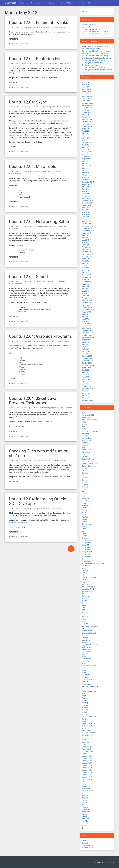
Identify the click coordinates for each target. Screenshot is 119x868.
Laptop (84, 619)
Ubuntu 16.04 (87, 761)
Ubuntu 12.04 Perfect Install (20, 44)
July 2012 (85, 261)
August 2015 (86, 184)
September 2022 (88, 105)
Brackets (85, 445)
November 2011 (88, 279)
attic (83, 427)
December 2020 (87, 122)
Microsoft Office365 (89, 633)
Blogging (85, 443)
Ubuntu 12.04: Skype (28, 102)
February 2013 (87, 247)
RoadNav (85, 707)
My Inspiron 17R (88, 649)
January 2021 (87, 119)
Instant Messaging (89, 587)
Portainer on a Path (89, 25)
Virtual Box (86, 786)
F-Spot (84, 496)
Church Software (88, 459)
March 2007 (86, 393)
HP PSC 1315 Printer (89, 577)
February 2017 (87, 163)
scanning (85, 712)
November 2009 (88, 333)
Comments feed (88, 845)
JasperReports (87, 591)
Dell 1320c (86, 471)
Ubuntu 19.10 (87, 768)
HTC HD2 (85, 580)
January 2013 (87, 249)
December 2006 (87, 400)
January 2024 (87, 96)
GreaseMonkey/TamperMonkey (93, 563)
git (36, 171)
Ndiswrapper (86, 659)
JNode (84, 601)
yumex (84, 826)
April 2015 (85, 191)
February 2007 (87, 395)
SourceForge (86, 731)
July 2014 (85, 208)
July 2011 (85, 286)
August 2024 (86, 92)
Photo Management (89, 691)
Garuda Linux (87, 524)
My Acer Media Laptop (90, 645)
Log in (84, 841)
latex (84, 621)
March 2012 (86, 270)
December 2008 (87, 358)
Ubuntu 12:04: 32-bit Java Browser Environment (33, 401)
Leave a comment (60, 27)
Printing (85, 700)
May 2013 (85, 240)
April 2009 (85, 349)
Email (84, 492)
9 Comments (58, 508)
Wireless (85, 807)
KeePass (85, 612)
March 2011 (86, 296)
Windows (85, 802)
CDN (83, 454)
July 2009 (85, 342)
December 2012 (87, 252)
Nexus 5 (85, 668)
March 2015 (86, 194)
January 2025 (87, 89)
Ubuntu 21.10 (87, 777)
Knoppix (85, 617)
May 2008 (85, 375)
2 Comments (66, 64)
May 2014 (85, 212)
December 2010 (87, 303)
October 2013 (87, 228)
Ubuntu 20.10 (87, 772)
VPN (83, 793)
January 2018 (87, 152)
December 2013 (87, 224)
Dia (83, 475)
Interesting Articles (89, 589)
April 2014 (85, 215)
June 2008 (86, 372)
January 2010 (87, 328)
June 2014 (86, 210)
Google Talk (86, 554)
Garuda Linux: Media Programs (93, 29)
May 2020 (85, 136)
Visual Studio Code (89, 791)
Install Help (39, 64)
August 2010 (86, 312)
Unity (84, 782)
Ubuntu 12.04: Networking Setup (39, 222)
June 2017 (86, 161)
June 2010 (86, 317)
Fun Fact (85, 517)
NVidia (84, 673)
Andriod (85, 422)
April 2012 (85, 268)
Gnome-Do (86, 538)
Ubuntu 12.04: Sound (28, 277)
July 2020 (85, 131)
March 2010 (86, 324)
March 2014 (86, 217)
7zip (83, 413)
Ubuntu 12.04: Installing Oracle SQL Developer (38, 501)
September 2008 (88, 365)
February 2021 (87, 117)
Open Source (86, 684)
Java (37, 408)
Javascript (86, 596)
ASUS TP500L (87, 424)
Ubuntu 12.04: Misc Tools (33, 166)
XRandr (85, 816)
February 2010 (87, 326)
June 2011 (86, 289)
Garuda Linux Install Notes (98, 53)
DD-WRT (85, 468)
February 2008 (87, 382)
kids (83, 615)
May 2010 (85, 319)
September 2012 (88, 256)
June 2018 (86, 147)
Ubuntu (37, 27)
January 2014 (87, 221)
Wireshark (85, 809)
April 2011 (85, 293)
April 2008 (85, 377)
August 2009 (86, 340)
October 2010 (87, 307)
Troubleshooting (88, 751)
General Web (86, 526)
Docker (84, 480)
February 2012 (87, 273)
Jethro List (39, 3)
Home (22, 3)
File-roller (85, 505)
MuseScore (45, 281)
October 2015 (87, 180)
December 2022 (87, 103)
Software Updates (88, 726)
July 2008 (85, 370)
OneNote (85, 677)
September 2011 (88, 282)
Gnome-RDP (39, 226)
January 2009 (87, 356)
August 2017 (86, 159)
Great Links (86, 566)
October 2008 (87, 363)
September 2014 (88, 203)
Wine (84, 805)
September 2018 (88, 143)
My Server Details (86, 3)
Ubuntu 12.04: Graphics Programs (40, 336)
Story (84, 740)
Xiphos (84, 814)
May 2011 (85, 291)
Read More (13, 39)
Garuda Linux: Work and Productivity (95, 32)
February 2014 (87, 219)
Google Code (86, 543)
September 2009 (88, 337)
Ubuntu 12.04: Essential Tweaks (39, 23)
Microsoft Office (88, 631)
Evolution (85, 494)
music (84, 642)
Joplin (84, 605)
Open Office (86, 682)
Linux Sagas (11, 3)
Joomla (85, 603)
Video (52, 341)
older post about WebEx (44, 422)
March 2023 (86, 101)
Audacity (38, 281)
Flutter (84, 512)
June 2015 (86, 189)
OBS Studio (86, 675)
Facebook (85, 499)
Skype (37, 107)
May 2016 (85, 170)
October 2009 (87, 335)
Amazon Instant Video (90, 420)
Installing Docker (88, 27)
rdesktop (85, 703)
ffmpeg (84, 503)
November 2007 (88, 384)
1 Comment (14, 229)
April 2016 (85, 173)
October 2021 (87, 112)
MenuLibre (86, 628)
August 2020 (86, 129)
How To (38, 460)
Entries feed (86, 843)
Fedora (84, 501)
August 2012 (86, 259)
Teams (84, 744)
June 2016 (86, 168)
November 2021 (88, 110)
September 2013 (88, 231)
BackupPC (86, 434)
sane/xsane (86, 710)
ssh (83, 737)
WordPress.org (87, 848)
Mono (84, 635)
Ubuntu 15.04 (87, 758)
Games (84, 519)
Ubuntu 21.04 (87, 775)
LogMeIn (85, 624)
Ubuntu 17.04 (87, 763)
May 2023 (85, 98)
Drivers (84, 482)
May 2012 (85, 266)
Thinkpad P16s (87, 747)
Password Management (90, 686)
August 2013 (86, 233)
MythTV (85, 654)
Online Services (87, 679)
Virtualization (87, 789)
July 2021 (85, 115)
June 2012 (86, 263)
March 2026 (86, 82)
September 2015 (88, 182)
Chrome (85, 457)
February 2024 (87, 94)
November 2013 (88, 226)
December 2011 (87, 277)
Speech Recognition (89, 733)
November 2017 (88, 154)
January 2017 (87, 166)
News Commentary (89, 666)
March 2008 (86, 379)
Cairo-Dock (86, 452)
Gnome (84, 536)
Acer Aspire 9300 (88, 415)
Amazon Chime (87, 417)
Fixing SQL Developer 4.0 (18, 522)
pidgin (84, 696)
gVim (39, 171)
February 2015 (87, 196)
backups (85, 436)
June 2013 (86, 238)
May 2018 (85, 150)
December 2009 (87, 331)
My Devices (51, 3)
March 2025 (86, 87)
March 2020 (86, 138)
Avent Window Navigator (91, 431)
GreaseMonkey (87, 561)
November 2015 (88, 177)
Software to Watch (89, 724)
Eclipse (84, 489)
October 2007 (87, 386)
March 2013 (86, 245)
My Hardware (87, 647)
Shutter (84, 719)
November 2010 (88, 305)
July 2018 (85, 145)
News (84, 663)
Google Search (87, 552)
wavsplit (85, 795)
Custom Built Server (89, 466)
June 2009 (86, 344)
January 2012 (87, 275)
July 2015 (85, 187)
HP (83, 575)
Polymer (85, 698)
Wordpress (86, 812)
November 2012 (88, 254)
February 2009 (87, 354)
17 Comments (67, 408)
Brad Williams (109, 862)
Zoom (84, 828)
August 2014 (86, 205)
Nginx (84, 670)
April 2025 (85, 85)
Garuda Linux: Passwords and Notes (95, 34)
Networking (48, 226)
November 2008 (88, 361)
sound (84, 728)
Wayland (85, 798)
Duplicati (85, 487)
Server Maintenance (89, 717)
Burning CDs (86, 450)
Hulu (83, 582)
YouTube (85, 821)
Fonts (84, 515)
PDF (83, 689)
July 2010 (85, 314)
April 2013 (85, 242)
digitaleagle (27, 27)
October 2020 (87, 126)
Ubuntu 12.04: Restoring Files (36, 59)
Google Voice (87, 557)
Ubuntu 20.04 (87, 770)
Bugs (84, 447)
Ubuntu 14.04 (87, 756)
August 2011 (86, 284)
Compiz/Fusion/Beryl (89, 464)
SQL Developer (87, 735)
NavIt (84, 656)
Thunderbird (86, 749)
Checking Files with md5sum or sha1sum (38, 453)
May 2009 (85, 347)
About (30, 3)
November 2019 (88, 140)
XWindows (86, 819)
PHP (83, 693)
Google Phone (87, 547)
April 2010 (85, 321)
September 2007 (88, 389)
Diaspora (85, 478)
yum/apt (85, 823)
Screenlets (86, 714)
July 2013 (85, 235)
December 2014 (87, 201)
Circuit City (86, 461)
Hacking (44, 171)
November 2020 (88, 124)
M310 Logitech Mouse (90, 626)
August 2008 (86, 368)
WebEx (57, 408)
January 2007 (87, 398)
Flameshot (86, 510)
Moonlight (85, 638)
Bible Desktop (87, 438)
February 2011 (87, 298)
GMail (84, 533)
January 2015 (87, 198)
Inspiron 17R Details (68, 3)
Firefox (84, 508)
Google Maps (87, 545)
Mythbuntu (86, 652)
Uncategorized (45, 27)
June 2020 (86, 133)
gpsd (84, 559)
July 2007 (85, 391)
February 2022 (87, 108)
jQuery (84, 608)
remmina (85, 705)
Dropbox (85, 485)
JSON (84, 610)
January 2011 (87, 300)
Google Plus (86, 550)
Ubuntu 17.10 (87, 765)
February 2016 (87, 175)
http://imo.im (14, 123)
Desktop (85, 473)
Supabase (85, 742)
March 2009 (86, 351)
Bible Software (87, 440)
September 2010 (88, 310)
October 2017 (87, 156)
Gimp (84, 529)
